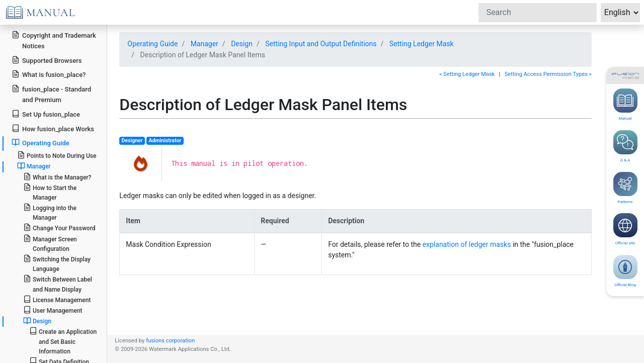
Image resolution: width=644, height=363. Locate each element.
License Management (57, 299)
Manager (34, 166)
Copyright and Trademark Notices (54, 40)
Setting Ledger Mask (422, 44)
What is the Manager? (57, 177)
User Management (53, 310)
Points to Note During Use (57, 155)
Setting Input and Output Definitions (321, 44)
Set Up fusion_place (46, 114)
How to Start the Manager (50, 192)
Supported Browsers (47, 60)
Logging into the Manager (50, 212)
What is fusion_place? (49, 74)
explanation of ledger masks (467, 244)
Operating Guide (41, 143)
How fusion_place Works (53, 128)
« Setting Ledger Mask (467, 74)
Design (37, 321)
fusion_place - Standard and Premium (51, 94)
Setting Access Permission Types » (548, 74)
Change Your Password (59, 228)
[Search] (538, 13)
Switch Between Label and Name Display (58, 284)
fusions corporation (170, 341)
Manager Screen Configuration (50, 243)
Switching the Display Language (57, 263)
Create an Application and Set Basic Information (63, 341)
